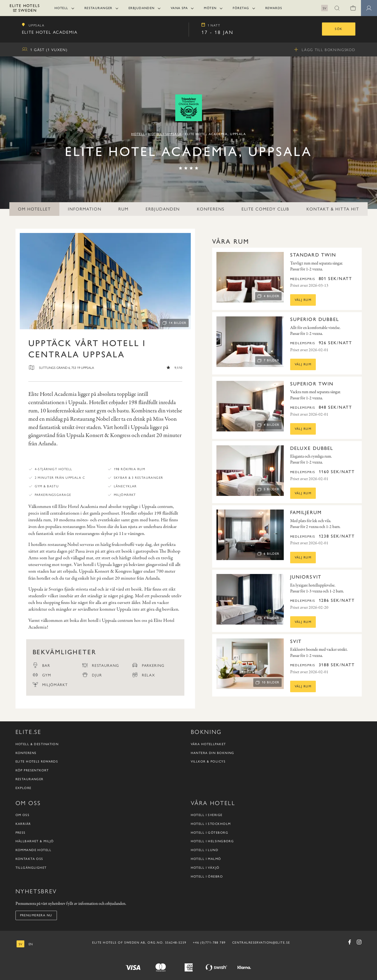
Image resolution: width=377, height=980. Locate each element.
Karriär (23, 824)
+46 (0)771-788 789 (209, 943)
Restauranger (98, 8)
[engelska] (31, 944)
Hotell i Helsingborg (212, 841)
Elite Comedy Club (266, 209)
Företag (241, 8)
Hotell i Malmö (206, 859)
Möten (210, 8)
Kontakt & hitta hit (333, 209)
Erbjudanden (142, 8)
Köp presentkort (32, 770)
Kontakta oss (29, 859)
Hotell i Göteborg (209, 833)
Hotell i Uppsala (165, 134)
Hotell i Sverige (207, 815)
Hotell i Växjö (205, 868)
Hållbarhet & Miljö (35, 841)
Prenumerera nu (36, 915)
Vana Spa (179, 8)
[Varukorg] (353, 8)
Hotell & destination (37, 744)
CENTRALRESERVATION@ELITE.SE (261, 943)
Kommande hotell (34, 850)
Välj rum (303, 300)
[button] (337, 8)
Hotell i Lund (205, 850)
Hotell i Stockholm (211, 824)
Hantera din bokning (213, 753)
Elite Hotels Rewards (37, 761)
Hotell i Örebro (207, 876)
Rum (123, 209)
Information (85, 209)
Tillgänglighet (31, 868)
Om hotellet (34, 209)
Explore (24, 788)
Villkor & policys (208, 761)
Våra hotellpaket (208, 744)
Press (21, 833)
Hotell (61, 8)
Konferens (211, 209)
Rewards (274, 8)
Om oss (23, 815)
